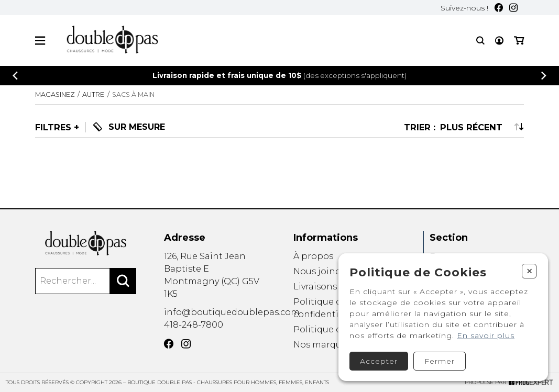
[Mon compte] (499, 41)
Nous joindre (322, 271)
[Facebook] (499, 8)
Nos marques (322, 345)
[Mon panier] (519, 41)
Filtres (53, 127)
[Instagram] (513, 8)
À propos (313, 256)
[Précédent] (15, 76)
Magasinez (55, 94)
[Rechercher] (123, 281)
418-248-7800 (194, 325)
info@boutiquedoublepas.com (232, 312)
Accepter (379, 361)
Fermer (440, 361)
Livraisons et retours (338, 287)
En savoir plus (486, 335)
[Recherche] (480, 41)
